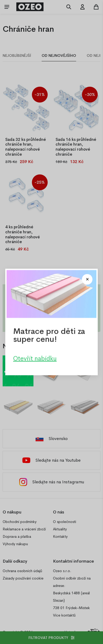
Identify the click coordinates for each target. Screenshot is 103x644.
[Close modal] (87, 279)
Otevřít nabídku (35, 358)
